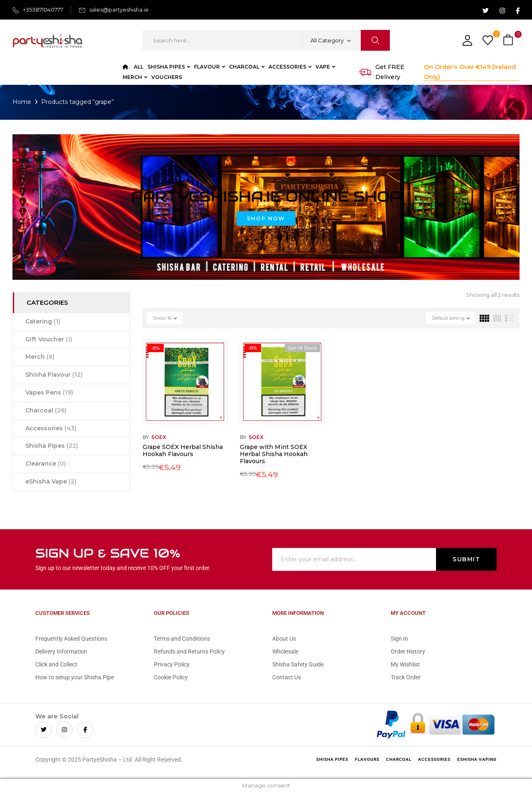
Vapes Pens (49, 392)
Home (22, 102)
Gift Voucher (49, 339)
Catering (43, 321)
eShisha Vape (51, 481)
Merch (40, 357)
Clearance (46, 464)
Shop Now (266, 218)
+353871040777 (43, 10)
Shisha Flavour (54, 375)
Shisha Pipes (52, 446)
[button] (509, 41)
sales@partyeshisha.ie (119, 10)
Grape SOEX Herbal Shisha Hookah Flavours (183, 450)
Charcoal (46, 410)
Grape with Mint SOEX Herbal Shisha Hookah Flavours (274, 454)
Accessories (51, 428)
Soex (159, 437)
